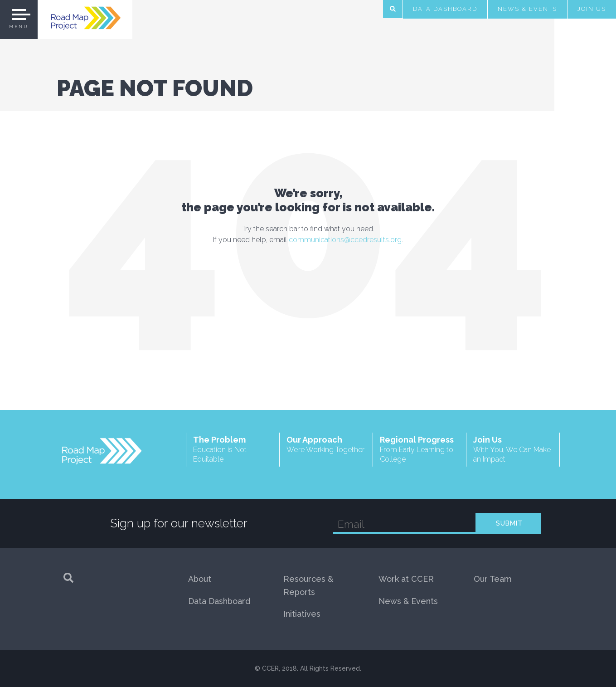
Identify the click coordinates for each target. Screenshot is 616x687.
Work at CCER (406, 579)
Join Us (592, 9)
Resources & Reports (308, 585)
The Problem (233, 450)
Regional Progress (420, 450)
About (200, 579)
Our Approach (326, 445)
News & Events (527, 9)
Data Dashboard (445, 9)
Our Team (493, 579)
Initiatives (302, 614)
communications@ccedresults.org (345, 240)
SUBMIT (509, 523)
